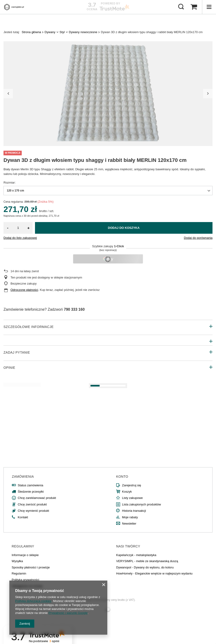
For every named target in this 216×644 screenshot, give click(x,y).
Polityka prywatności (25, 580)
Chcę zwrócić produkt (32, 504)
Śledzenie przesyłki (31, 492)
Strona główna (31, 32)
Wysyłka (17, 561)
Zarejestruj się (132, 485)
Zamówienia (23, 477)
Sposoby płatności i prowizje (31, 567)
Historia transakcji (134, 511)
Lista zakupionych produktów (141, 504)
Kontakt (23, 517)
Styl (62, 32)
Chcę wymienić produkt (33, 511)
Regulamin (19, 573)
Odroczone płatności (24, 290)
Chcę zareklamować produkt (37, 498)
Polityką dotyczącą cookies (33, 601)
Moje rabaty (130, 517)
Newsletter (129, 524)
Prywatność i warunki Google (68, 613)
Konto (122, 477)
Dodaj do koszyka (124, 228)
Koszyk (127, 492)
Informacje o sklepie (25, 555)
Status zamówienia (30, 485)
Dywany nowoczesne (83, 32)
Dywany (50, 32)
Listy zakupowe (132, 498)
